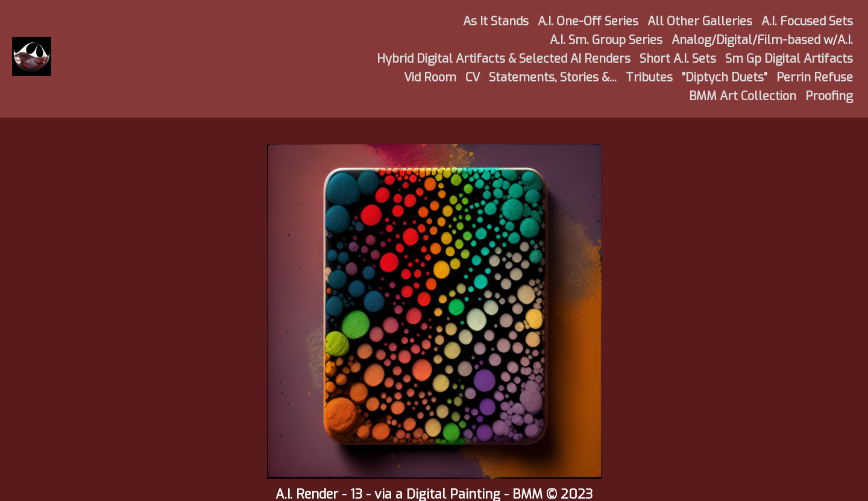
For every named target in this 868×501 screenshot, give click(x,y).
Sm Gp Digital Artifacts (789, 59)
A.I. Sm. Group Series (606, 40)
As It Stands (496, 21)
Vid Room (430, 77)
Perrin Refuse (815, 77)
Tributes (649, 77)
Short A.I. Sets (678, 59)
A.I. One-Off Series (588, 21)
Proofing (829, 96)
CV (473, 77)
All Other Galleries (700, 21)
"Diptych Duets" (725, 77)
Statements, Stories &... (553, 77)
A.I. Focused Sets (807, 21)
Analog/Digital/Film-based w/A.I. (762, 40)
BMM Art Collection (743, 96)
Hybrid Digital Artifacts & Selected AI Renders (504, 59)
